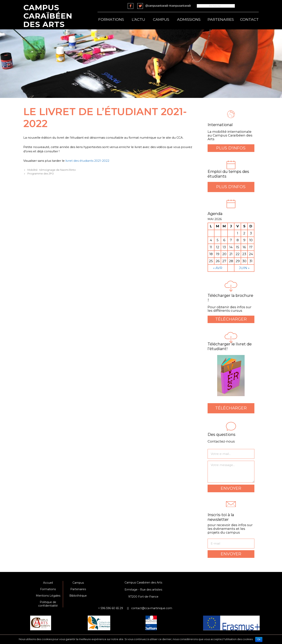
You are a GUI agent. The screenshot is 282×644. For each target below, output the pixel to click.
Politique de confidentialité (48, 604)
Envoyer (231, 488)
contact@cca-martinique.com (152, 608)
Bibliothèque (78, 596)
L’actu (138, 19)
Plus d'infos (231, 148)
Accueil (48, 583)
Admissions (189, 19)
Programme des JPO (41, 174)
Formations (111, 19)
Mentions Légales (48, 596)
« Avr (218, 268)
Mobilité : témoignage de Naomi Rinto (52, 170)
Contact (249, 19)
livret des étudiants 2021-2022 (87, 161)
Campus (161, 19)
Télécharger (231, 319)
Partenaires (221, 19)
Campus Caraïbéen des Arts (48, 16)
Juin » (244, 268)
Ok (259, 639)
